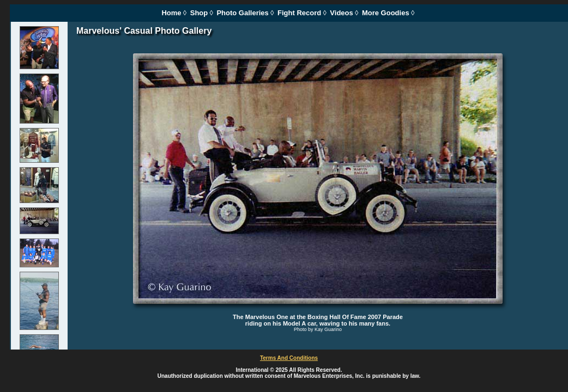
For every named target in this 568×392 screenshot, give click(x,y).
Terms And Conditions (289, 358)
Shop (199, 13)
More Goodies (386, 13)
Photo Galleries (242, 13)
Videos (341, 13)
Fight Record (299, 13)
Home (171, 13)
